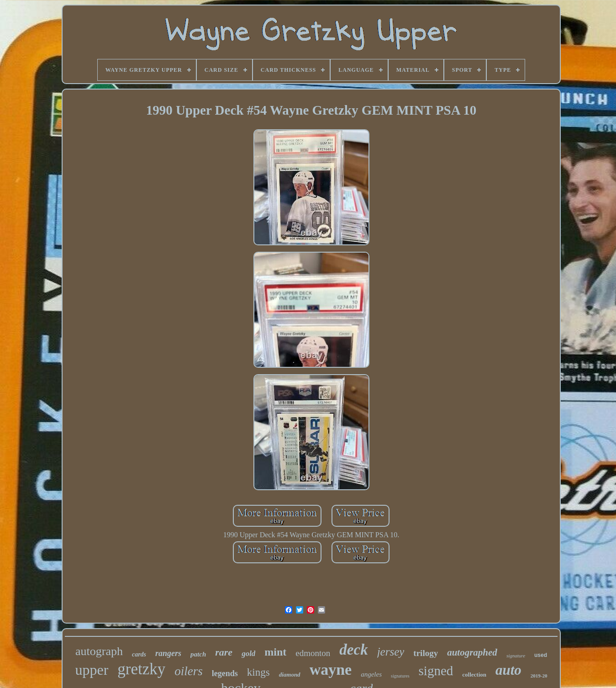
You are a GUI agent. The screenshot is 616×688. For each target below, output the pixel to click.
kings (258, 672)
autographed (472, 652)
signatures (400, 676)
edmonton (313, 653)
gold (248, 654)
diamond (290, 675)
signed (436, 671)
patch (198, 654)
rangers (168, 653)
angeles (371, 674)
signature (516, 656)
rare (224, 652)
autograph (99, 651)
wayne (331, 669)
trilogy (426, 653)
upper (92, 670)
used (541, 655)
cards (139, 654)
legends (225, 673)
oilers (189, 671)
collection (474, 675)
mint (275, 652)
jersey (391, 652)
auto (508, 670)
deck (353, 650)
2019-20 (539, 676)
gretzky (141, 669)
